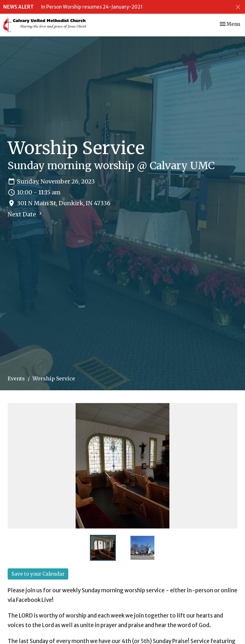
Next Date (26, 214)
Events (16, 378)
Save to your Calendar (38, 574)
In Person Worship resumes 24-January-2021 (92, 7)
